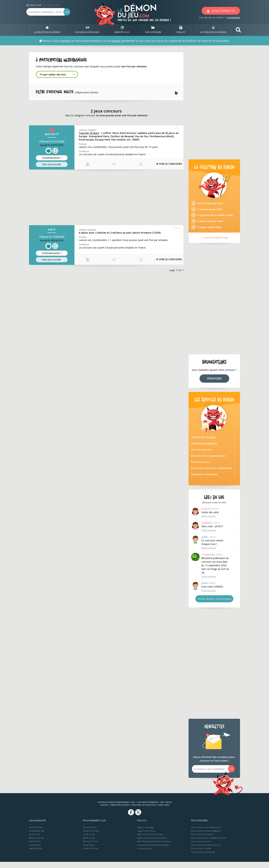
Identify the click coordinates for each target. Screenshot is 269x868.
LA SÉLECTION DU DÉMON (47, 30)
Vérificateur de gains (204, 443)
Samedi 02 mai (36, 855)
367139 (177, 129)
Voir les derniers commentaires (214, 605)
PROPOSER (214, 385)
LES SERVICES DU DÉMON (213, 30)
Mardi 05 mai (35, 847)
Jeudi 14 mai (89, 851)
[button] (238, 30)
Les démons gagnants (204, 450)
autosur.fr (52, 135)
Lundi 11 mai (89, 840)
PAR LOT (181, 30)
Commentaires (52, 158)
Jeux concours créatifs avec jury (206, 851)
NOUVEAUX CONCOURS (87, 30)
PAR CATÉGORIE (153, 30)
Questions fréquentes (204, 480)
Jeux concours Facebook (202, 840)
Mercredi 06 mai (37, 844)
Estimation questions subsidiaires (212, 474)
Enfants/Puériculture (161, 847)
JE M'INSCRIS (233, 18)
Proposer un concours (144, 811)
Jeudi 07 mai (35, 840)
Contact (104, 811)
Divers (149, 855)
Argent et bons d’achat (147, 844)
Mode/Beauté (143, 847)
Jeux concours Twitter (201, 855)
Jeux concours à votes (201, 847)
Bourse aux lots (200, 468)
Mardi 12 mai (89, 844)
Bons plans (164, 811)
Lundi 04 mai (35, 851)
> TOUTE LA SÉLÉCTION (214, 244)
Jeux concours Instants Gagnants (206, 837)
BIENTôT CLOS (122, 30)
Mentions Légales (120, 811)
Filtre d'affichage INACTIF (69, 92)
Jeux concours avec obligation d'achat (208, 844)
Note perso (52, 165)
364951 (177, 229)
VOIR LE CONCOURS (165, 165)
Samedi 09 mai (36, 833)
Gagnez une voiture (146, 837)
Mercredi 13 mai (91, 847)
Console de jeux (156, 840)
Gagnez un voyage (146, 833)
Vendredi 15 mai (91, 855)
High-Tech (142, 840)
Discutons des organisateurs (208, 462)
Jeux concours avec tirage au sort (206, 833)
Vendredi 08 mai (37, 837)
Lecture (141, 855)
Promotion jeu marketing (203, 858)
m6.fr (52, 230)
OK (67, 12)
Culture (163, 844)
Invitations (142, 851)
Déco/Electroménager (159, 851)
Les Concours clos (202, 456)
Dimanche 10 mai (91, 837)
